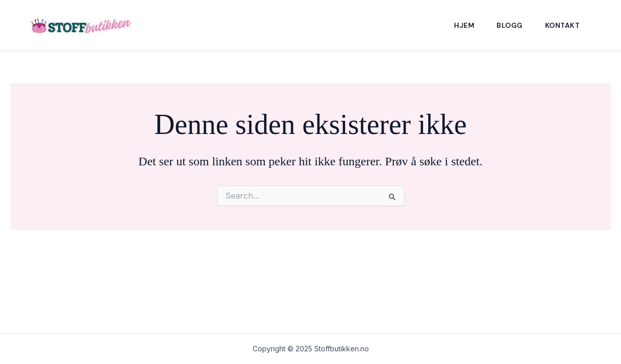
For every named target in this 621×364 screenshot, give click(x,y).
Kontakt (563, 25)
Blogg (510, 25)
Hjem (464, 25)
